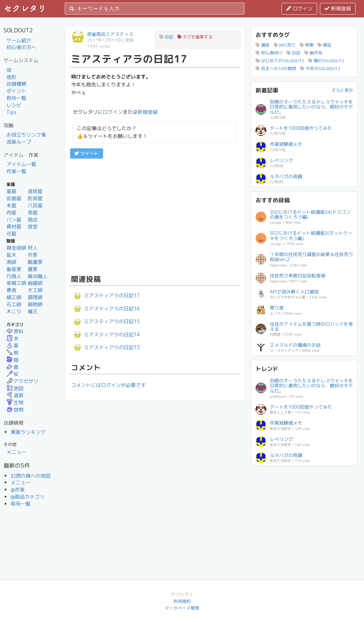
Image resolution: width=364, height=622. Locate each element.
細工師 (14, 297)
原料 (15, 331)
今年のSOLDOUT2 (320, 68)
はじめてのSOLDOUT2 (280, 61)
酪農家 (35, 262)
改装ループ (19, 142)
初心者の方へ (21, 47)
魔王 (33, 311)
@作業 (18, 490)
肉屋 (11, 212)
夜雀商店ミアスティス (110, 34)
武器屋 (14, 198)
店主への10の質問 (276, 68)
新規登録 (338, 8)
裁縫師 (35, 283)
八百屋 (35, 205)
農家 (33, 269)
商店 (33, 220)
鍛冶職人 (38, 276)
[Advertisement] (155, 216)
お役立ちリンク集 (26, 135)
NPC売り (285, 45)
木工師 (35, 290)
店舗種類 (16, 84)
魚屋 (33, 212)
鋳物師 (35, 304)
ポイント (16, 91)
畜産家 (14, 269)
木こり (14, 311)
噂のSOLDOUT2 (326, 61)
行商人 (14, 276)
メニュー (16, 452)
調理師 (35, 297)
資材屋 (14, 226)
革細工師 (16, 283)
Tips (11, 112)
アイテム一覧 (21, 164)
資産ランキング (28, 432)
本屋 (11, 205)
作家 (33, 255)
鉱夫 (11, 255)
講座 (263, 45)
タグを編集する (195, 37)
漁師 (11, 262)
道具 (15, 395)
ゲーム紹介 (19, 40)
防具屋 (35, 198)
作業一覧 (16, 171)
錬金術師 (16, 248)
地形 (11, 77)
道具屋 (35, 191)
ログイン (299, 8)
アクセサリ (22, 381)
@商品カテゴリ (28, 497)
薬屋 (11, 191)
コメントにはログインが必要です (108, 385)
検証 (324, 45)
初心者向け (269, 53)
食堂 (33, 226)
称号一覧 (16, 98)
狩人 (33, 248)
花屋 (11, 233)
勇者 (11, 290)
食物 (15, 410)
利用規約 (182, 601)
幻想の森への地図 (31, 476)
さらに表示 (342, 90)
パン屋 (14, 220)
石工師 (14, 304)
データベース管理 (182, 608)
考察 (307, 45)
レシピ (14, 105)
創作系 (313, 53)
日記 (166, 37)
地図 (15, 388)
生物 (15, 402)
